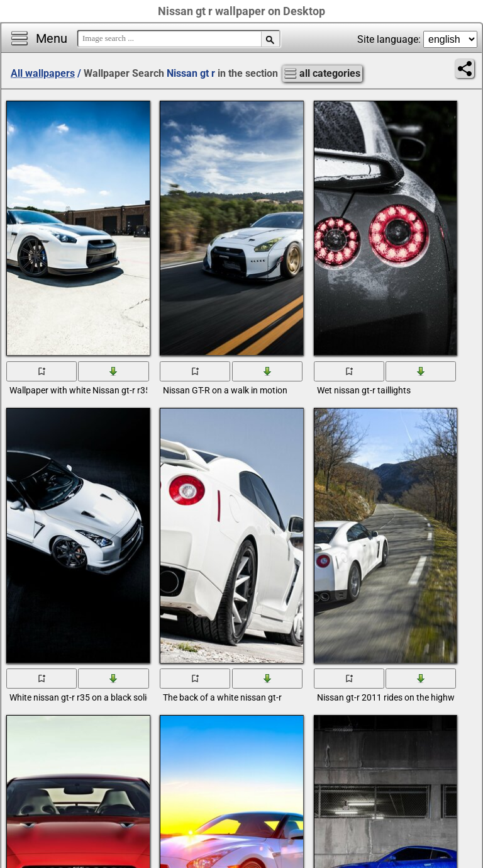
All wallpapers (43, 73)
